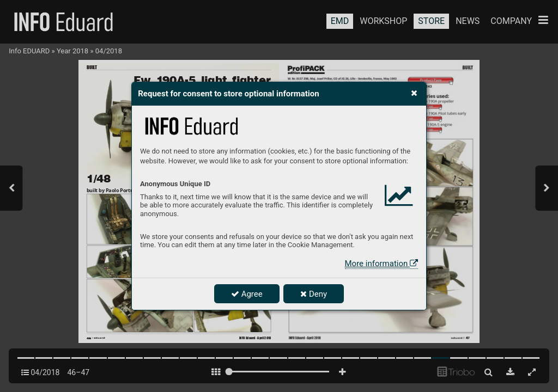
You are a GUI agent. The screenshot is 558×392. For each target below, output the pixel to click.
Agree (247, 294)
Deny (314, 294)
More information (381, 264)
